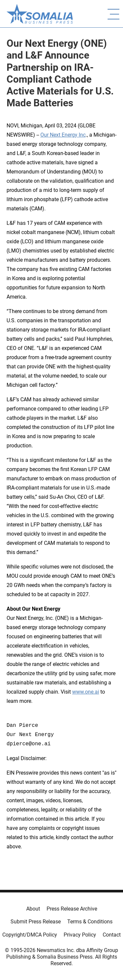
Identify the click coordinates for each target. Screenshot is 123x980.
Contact (112, 935)
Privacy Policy (80, 935)
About (33, 909)
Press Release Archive (72, 909)
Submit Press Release (36, 922)
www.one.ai (86, 692)
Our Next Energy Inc (63, 135)
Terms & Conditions (90, 922)
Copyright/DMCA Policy (30, 935)
